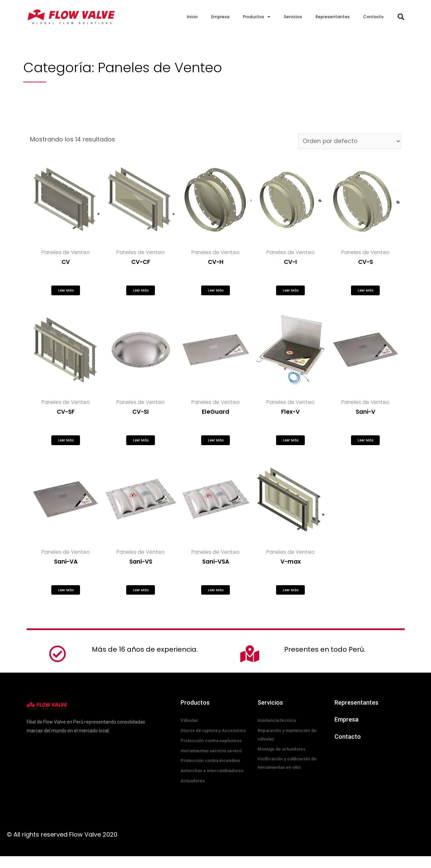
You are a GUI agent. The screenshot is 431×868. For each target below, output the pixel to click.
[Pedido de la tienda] (348, 142)
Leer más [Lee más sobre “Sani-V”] (366, 445)
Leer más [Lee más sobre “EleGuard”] (216, 445)
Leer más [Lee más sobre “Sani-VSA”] (216, 598)
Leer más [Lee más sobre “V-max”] (291, 598)
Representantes (333, 17)
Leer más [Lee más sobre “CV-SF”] (66, 445)
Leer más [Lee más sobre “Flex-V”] (291, 445)
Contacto (373, 17)
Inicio (192, 17)
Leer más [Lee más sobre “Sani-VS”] (141, 598)
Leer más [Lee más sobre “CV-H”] (216, 293)
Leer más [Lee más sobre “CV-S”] (366, 293)
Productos (257, 17)
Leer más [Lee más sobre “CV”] (66, 293)
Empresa (220, 17)
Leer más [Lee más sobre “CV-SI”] (141, 445)
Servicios (293, 17)
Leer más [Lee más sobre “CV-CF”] (141, 293)
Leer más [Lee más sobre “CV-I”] (291, 293)
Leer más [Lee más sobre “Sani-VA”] (66, 598)
